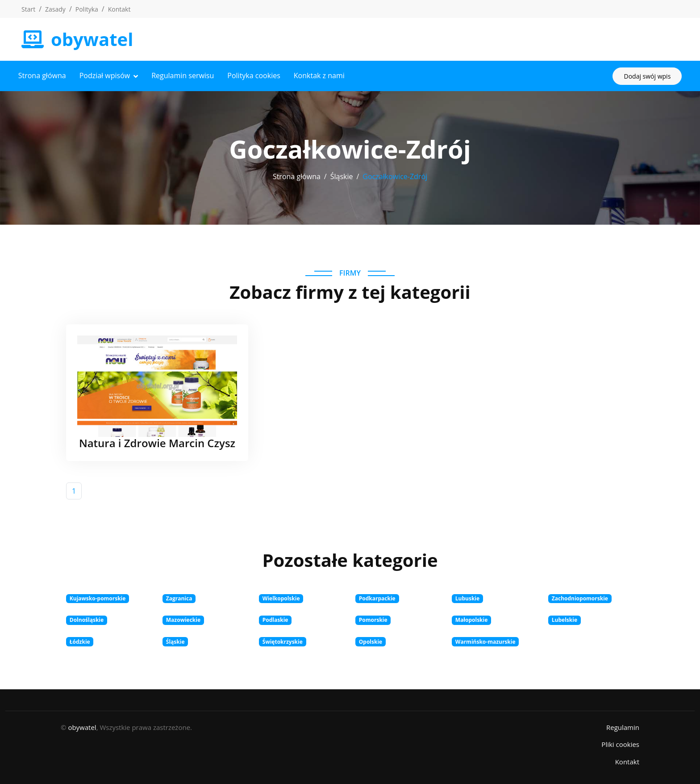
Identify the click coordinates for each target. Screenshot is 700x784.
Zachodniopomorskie (580, 597)
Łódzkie (80, 640)
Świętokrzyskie (283, 640)
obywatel (82, 726)
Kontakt (119, 9)
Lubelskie (565, 619)
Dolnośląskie (87, 619)
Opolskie (371, 640)
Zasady (55, 9)
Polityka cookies (257, 75)
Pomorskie (373, 619)
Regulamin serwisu (186, 75)
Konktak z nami (322, 75)
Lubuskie (467, 597)
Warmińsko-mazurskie (485, 640)
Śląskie (342, 176)
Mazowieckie (183, 619)
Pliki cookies (620, 743)
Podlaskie (275, 619)
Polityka (87, 9)
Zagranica (179, 597)
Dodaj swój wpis (644, 75)
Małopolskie (472, 619)
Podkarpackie (377, 597)
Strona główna (45, 75)
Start (28, 9)
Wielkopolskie (281, 597)
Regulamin (623, 726)
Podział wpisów (108, 75)
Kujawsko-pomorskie (98, 597)
